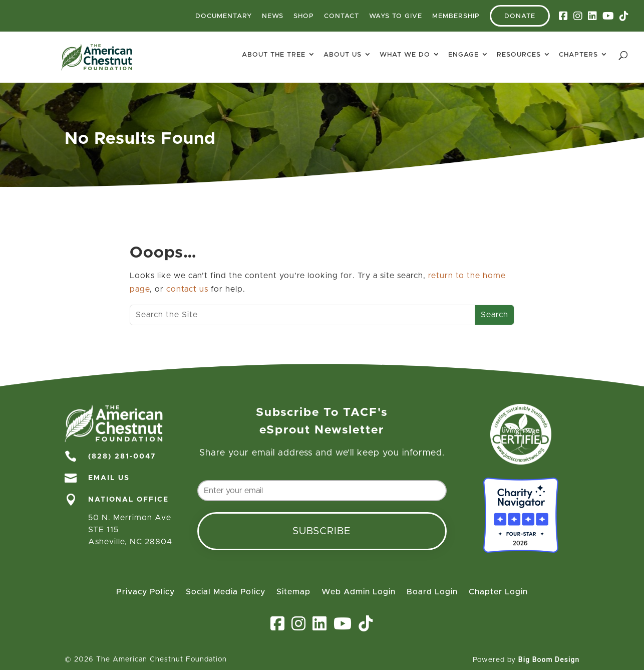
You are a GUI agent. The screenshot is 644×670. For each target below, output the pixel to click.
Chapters (578, 55)
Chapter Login (498, 592)
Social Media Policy (226, 592)
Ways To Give (396, 16)
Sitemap (293, 592)
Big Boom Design (549, 659)
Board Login (432, 592)
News (273, 16)
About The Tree (274, 55)
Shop (304, 16)
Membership (456, 16)
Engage (463, 55)
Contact (342, 16)
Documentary (224, 16)
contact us (187, 289)
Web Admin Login (359, 592)
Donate (520, 16)
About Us (343, 55)
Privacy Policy (145, 592)
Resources (519, 55)
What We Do (405, 55)
